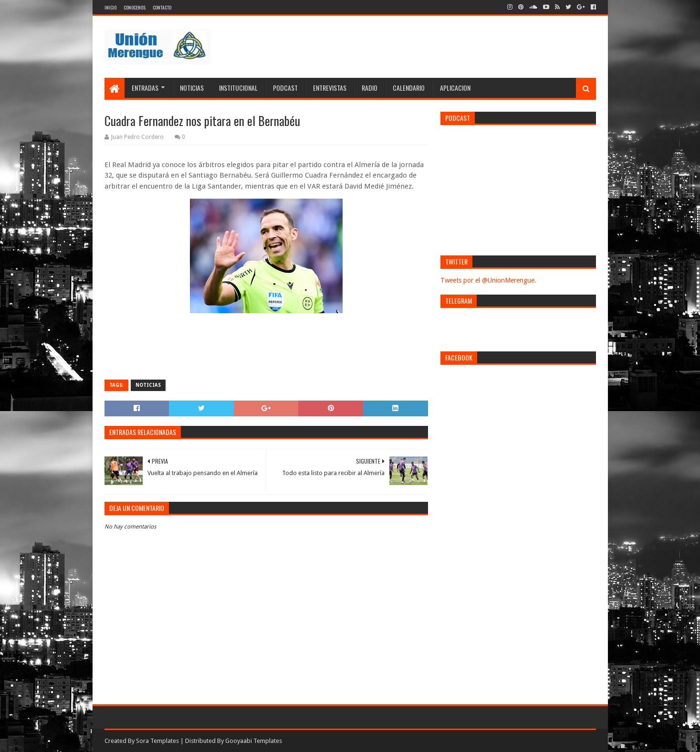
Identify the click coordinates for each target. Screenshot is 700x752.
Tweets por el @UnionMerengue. (488, 280)
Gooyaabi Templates (254, 741)
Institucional (238, 88)
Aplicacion (455, 88)
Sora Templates (157, 741)
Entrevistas (330, 88)
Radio (370, 88)
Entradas (145, 88)
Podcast (285, 88)
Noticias (192, 88)
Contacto (162, 7)
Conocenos (135, 7)
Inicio (110, 7)
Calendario (409, 88)
